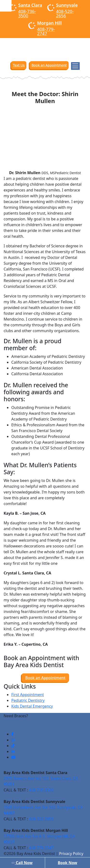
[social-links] (12, 734)
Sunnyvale (67, 5)
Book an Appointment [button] (45, 678)
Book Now (68, 863)
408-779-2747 (46, 31)
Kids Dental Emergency (32, 706)
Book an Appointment (49, 65)
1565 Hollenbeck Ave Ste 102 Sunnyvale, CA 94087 (43, 810)
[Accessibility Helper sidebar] (6, 6)
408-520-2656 (65, 13)
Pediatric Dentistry (28, 700)
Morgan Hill (49, 23)
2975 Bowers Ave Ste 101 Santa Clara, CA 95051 (41, 781)
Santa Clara (30, 5)
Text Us (19, 65)
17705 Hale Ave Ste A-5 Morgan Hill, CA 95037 (39, 839)
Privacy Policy (71, 854)
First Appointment (28, 695)
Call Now (22, 863)
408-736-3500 (27, 13)
